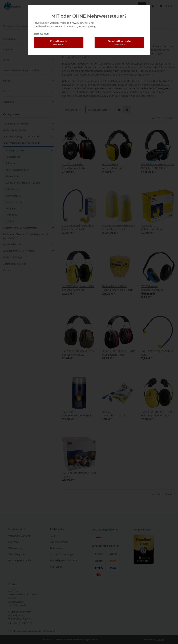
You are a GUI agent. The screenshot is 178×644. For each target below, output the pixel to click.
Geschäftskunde (119, 42)
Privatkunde (59, 42)
